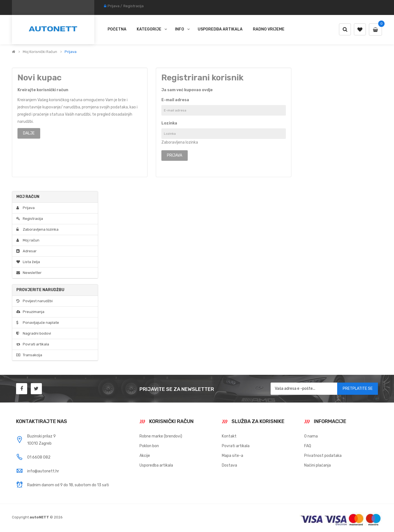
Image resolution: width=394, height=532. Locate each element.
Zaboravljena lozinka (180, 142)
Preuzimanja (30, 312)
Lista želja (28, 262)
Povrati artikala (33, 344)
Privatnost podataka (323, 456)
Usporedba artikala (156, 465)
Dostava (229, 465)
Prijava (114, 6)
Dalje (29, 133)
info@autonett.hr (43, 471)
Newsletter (29, 273)
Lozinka (169, 123)
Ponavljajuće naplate (38, 323)
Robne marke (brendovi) (161, 436)
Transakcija (29, 355)
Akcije (145, 456)
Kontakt (229, 436)
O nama (311, 436)
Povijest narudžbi (35, 301)
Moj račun (28, 240)
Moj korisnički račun (40, 52)
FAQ (308, 446)
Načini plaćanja (317, 465)
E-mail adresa (175, 100)
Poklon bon (149, 446)
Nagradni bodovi (34, 333)
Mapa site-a (232, 456)
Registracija (134, 6)
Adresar (26, 251)
